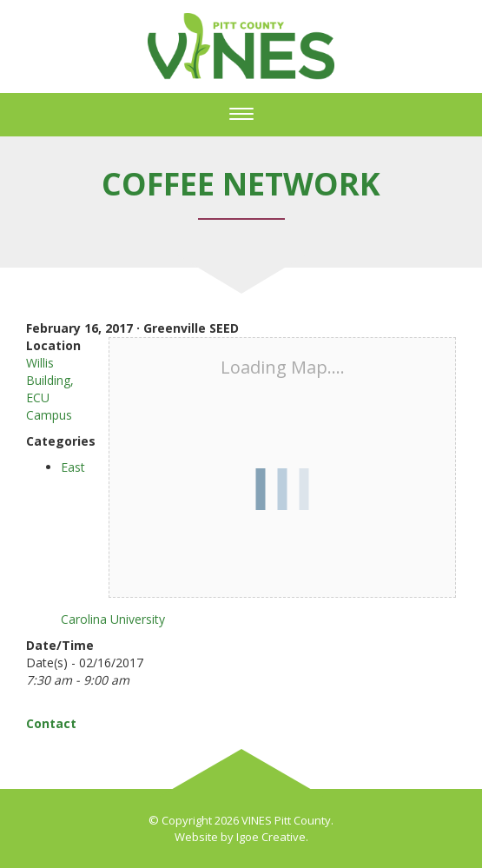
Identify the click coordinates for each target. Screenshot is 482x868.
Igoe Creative (271, 837)
